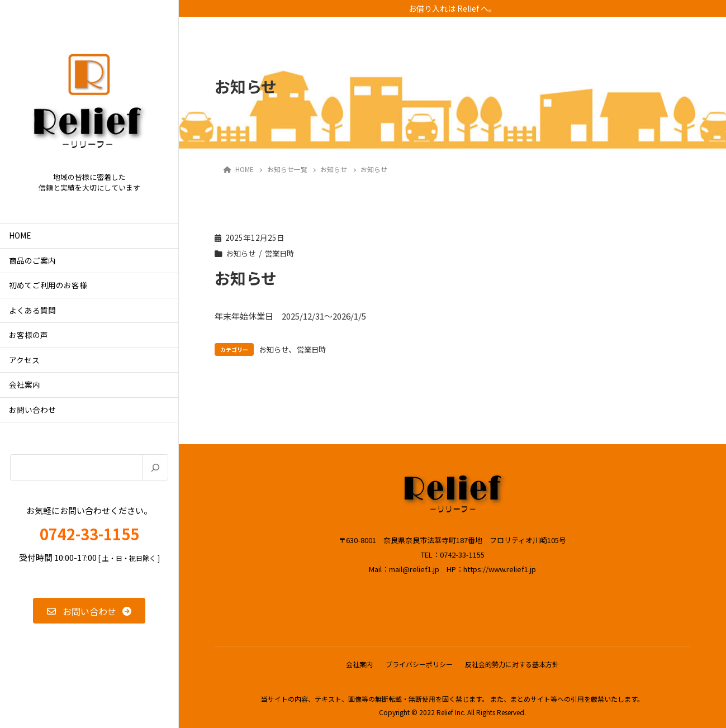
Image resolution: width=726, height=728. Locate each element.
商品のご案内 (32, 260)
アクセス (24, 360)
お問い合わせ (32, 410)
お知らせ (242, 253)
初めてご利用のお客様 (48, 285)
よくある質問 (32, 310)
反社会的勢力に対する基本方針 (514, 663)
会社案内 (25, 384)
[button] (89, 611)
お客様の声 (29, 335)
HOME (20, 235)
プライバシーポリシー (419, 663)
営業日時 (283, 253)
